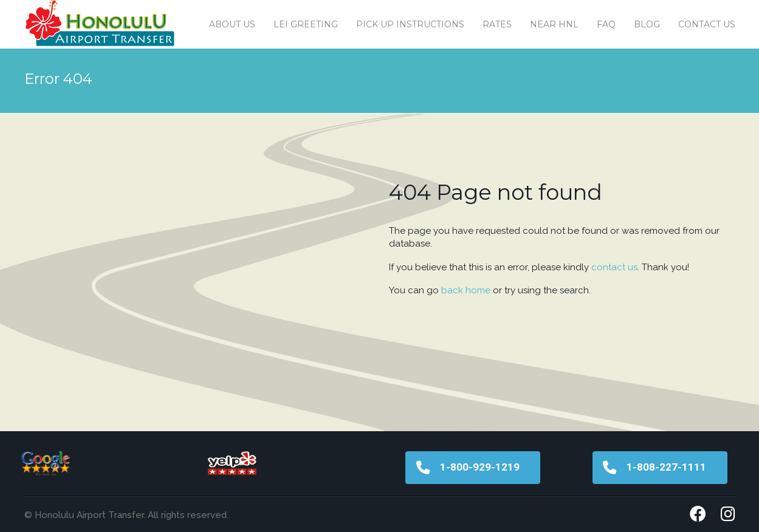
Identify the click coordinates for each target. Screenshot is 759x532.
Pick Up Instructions (410, 24)
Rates (497, 24)
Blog (647, 24)
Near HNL (554, 24)
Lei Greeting (306, 24)
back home (466, 290)
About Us (232, 24)
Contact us (707, 24)
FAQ (606, 24)
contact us (614, 267)
